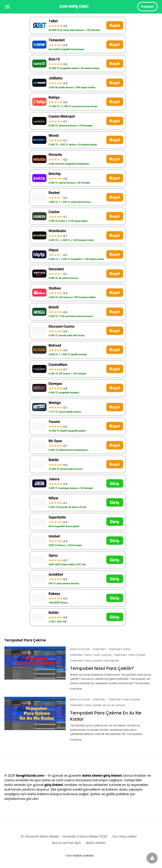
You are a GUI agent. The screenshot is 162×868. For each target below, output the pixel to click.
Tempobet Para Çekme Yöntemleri (95, 661)
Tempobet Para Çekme (130, 655)
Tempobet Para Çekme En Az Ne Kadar (97, 705)
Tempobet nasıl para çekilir (91, 655)
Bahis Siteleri (80, 649)
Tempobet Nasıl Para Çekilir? (102, 668)
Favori (147, 7)
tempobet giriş (120, 649)
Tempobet (99, 649)
